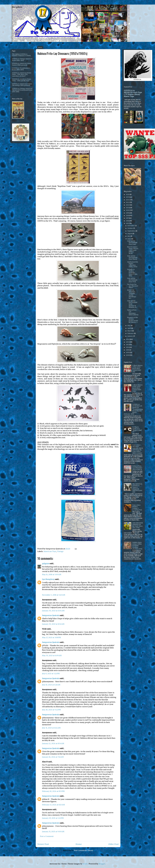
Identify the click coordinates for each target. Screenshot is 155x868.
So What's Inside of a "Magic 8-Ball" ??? (137, 430)
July (129, 236)
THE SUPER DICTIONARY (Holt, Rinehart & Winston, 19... (132, 304)
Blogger (102, 864)
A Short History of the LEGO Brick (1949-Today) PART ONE (137, 369)
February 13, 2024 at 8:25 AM (53, 805)
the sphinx (17, 7)
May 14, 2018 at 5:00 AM (52, 574)
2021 (128, 208)
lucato (85, 864)
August (130, 234)
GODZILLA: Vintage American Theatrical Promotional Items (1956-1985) (22, 90)
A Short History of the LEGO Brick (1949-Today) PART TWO (137, 388)
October (130, 228)
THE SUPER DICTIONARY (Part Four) (132, 243)
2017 (128, 218)
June (129, 239)
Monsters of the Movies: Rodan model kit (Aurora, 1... (133, 320)
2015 (128, 223)
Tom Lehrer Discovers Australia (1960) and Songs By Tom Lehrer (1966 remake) (138, 449)
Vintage (60, 551)
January (130, 336)
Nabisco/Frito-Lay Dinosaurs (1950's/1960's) (133, 312)
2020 (128, 210)
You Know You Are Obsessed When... (133, 286)
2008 (128, 355)
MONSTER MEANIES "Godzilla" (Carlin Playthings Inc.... (132, 294)
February (131, 333)
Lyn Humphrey (48, 579)
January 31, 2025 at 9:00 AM (53, 832)
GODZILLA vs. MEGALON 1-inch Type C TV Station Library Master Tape (133, 93)
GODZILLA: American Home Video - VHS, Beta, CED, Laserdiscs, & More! (22, 74)
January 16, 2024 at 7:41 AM (53, 757)
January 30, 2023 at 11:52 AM (53, 624)
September (131, 231)
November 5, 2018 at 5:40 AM (54, 595)
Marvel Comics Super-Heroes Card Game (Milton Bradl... (133, 250)
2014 (128, 339)
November (131, 226)
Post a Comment (47, 836)
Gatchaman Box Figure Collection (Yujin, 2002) (133, 264)
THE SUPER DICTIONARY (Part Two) (132, 280)
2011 (128, 347)
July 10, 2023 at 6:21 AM (51, 685)
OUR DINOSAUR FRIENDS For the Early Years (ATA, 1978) (138, 525)
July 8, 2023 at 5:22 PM (51, 674)
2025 (128, 197)
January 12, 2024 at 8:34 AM (53, 743)
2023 (128, 202)
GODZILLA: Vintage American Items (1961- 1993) (22, 60)
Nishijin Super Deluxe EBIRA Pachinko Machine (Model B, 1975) (137, 546)
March (130, 331)
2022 (128, 205)
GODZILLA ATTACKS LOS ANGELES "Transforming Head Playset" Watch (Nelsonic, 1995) (133, 409)
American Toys (50, 551)
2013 (128, 342)
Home (79, 844)
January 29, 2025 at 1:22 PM (53, 818)
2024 (128, 200)
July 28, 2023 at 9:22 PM (51, 710)
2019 (128, 213)
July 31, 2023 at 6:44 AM (51, 728)
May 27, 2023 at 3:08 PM (51, 637)
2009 (128, 353)
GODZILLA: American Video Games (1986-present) (21, 64)
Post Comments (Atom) (84, 850)
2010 (128, 350)
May (129, 326)
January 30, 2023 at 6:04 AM (53, 611)
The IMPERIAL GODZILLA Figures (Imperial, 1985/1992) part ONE (137, 488)
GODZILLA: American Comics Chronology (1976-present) (22, 85)
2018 (128, 216)
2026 (128, 195)
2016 (128, 221)
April (129, 328)
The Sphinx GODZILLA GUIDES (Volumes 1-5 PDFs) (21, 55)
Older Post (114, 844)
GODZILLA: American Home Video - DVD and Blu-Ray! (22, 80)
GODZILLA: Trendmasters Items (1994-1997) (21, 69)
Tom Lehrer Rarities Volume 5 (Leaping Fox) (137, 508)
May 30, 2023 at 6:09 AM (52, 656)
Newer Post (43, 844)
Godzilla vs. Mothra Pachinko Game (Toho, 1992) (132, 273)
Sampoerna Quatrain (51, 615)
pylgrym (46, 564)
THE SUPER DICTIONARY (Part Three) (132, 258)
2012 (128, 345)
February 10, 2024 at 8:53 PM (53, 791)
